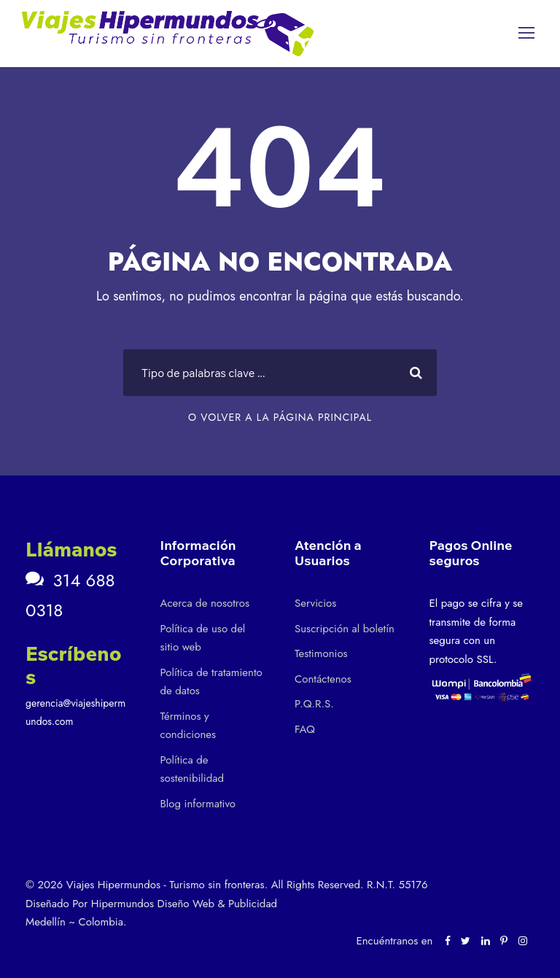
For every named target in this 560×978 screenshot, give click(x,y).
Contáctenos (323, 679)
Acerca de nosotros (205, 603)
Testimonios (321, 653)
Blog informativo (198, 804)
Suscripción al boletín (345, 629)
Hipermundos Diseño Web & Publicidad (184, 904)
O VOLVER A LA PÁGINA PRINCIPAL (280, 417)
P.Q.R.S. (314, 704)
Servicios (315, 603)
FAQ (305, 729)
